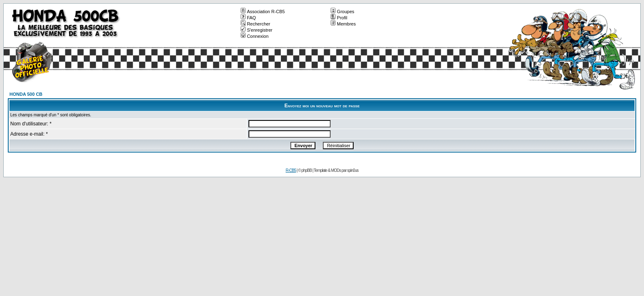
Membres (343, 24)
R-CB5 (291, 170)
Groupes (342, 12)
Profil (339, 18)
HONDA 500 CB (26, 94)
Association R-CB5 (263, 12)
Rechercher (255, 24)
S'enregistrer (256, 30)
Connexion (255, 36)
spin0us (353, 170)
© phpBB (305, 170)
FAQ (248, 18)
